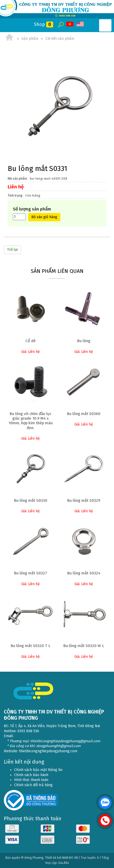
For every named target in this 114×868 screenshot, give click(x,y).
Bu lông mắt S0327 (30, 573)
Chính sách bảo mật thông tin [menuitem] (38, 770)
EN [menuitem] (80, 24)
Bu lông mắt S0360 (84, 414)
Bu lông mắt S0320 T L (30, 646)
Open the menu (105, 25)
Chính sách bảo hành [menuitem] (31, 775)
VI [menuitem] (70, 24)
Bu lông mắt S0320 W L (84, 646)
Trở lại (12, 250)
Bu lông (84, 341)
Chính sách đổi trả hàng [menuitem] (33, 785)
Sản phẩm (30, 39)
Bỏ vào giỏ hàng (44, 217)
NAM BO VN (70, 858)
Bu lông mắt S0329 (84, 500)
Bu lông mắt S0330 (31, 500)
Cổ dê (31, 341)
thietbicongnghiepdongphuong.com (48, 751)
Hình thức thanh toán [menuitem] (31, 780)
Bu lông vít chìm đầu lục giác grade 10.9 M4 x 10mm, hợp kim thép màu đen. (31, 421)
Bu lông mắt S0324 (84, 573)
